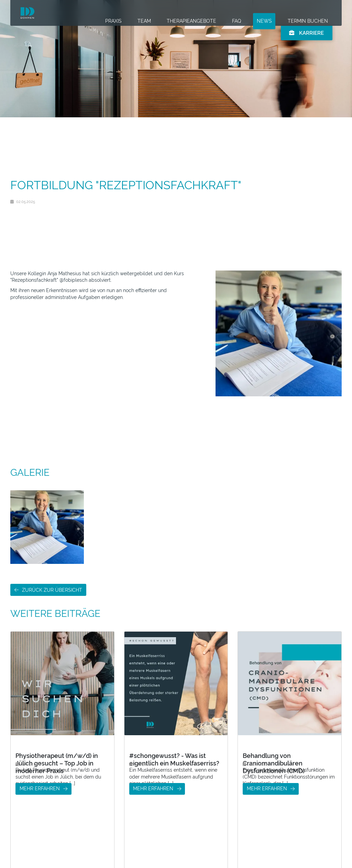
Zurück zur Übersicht (52, 590)
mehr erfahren (40, 817)
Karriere (306, 38)
